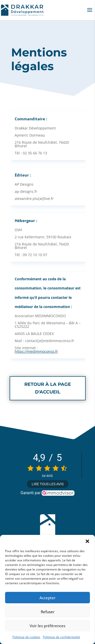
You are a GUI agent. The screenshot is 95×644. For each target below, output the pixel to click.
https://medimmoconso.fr (36, 351)
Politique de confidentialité (61, 637)
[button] (87, 541)
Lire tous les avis (48, 484)
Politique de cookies (26, 637)
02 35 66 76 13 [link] (35, 153)
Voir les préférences (48, 626)
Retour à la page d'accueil (48, 388)
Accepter (48, 598)
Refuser (48, 612)
